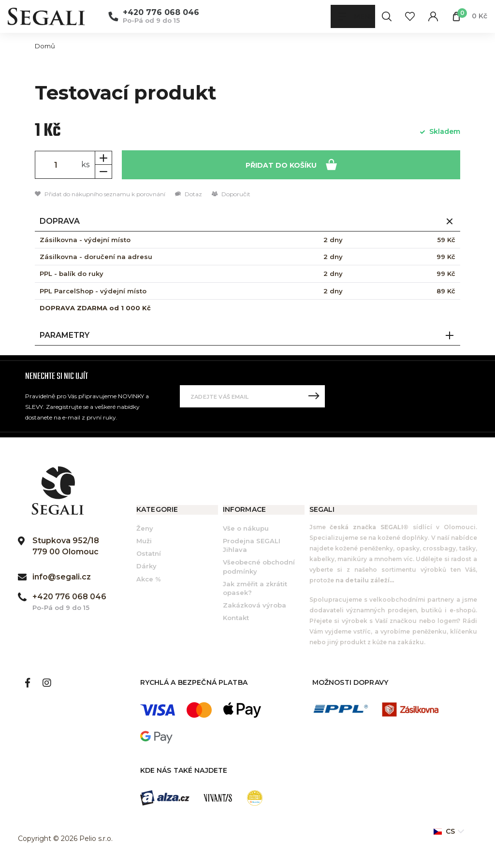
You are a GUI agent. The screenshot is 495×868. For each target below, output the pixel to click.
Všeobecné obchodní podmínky (259, 567)
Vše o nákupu (246, 529)
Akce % (149, 580)
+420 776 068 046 (161, 12)
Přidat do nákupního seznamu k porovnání (100, 195)
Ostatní (149, 554)
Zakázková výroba (255, 606)
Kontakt (236, 619)
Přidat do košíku (291, 165)
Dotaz (189, 195)
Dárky (146, 567)
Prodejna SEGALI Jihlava (252, 546)
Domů (45, 46)
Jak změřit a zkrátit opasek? (255, 589)
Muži (144, 542)
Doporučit (231, 195)
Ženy (145, 529)
